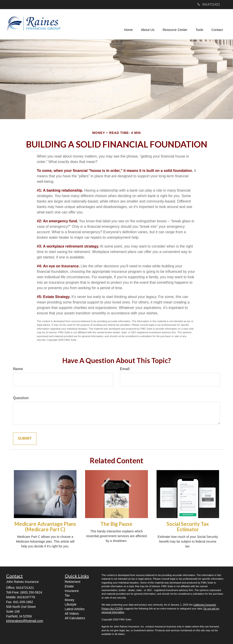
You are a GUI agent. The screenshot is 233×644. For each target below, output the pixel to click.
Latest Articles (75, 609)
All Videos (72, 614)
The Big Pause (116, 524)
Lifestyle (71, 604)
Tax (67, 595)
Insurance (72, 591)
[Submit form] (25, 439)
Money (70, 600)
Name (18, 369)
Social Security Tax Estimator (188, 527)
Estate (69, 586)
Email (125, 369)
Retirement (73, 582)
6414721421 (209, 4)
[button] (148, 24)
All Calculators (75, 618)
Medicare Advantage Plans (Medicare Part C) (45, 527)
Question (21, 398)
